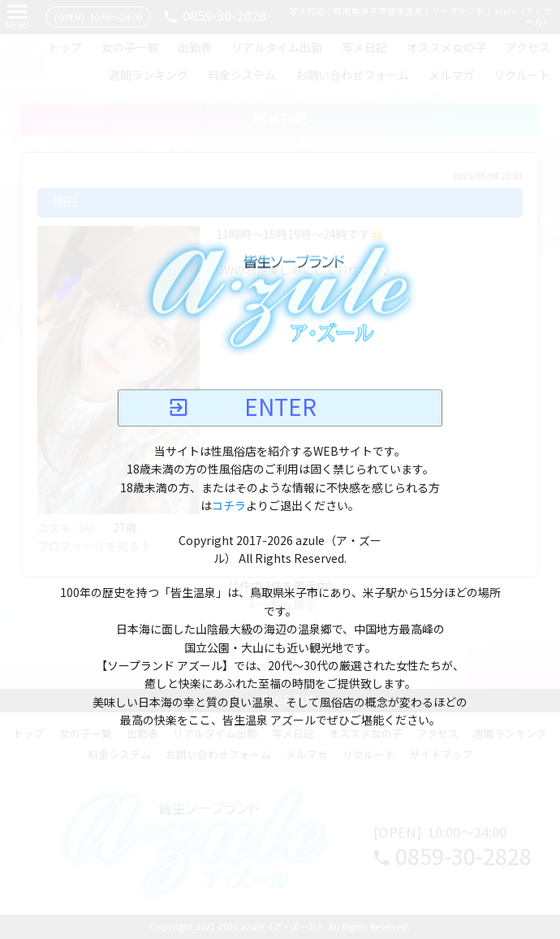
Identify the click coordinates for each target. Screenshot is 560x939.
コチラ (229, 506)
